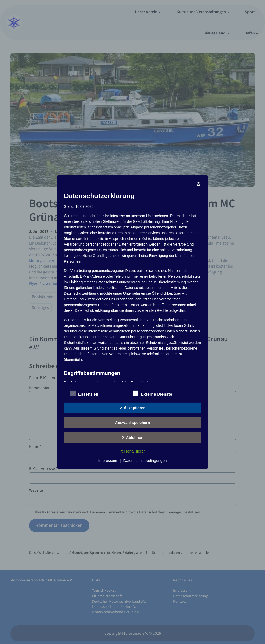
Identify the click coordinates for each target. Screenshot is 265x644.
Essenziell (84, 394)
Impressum (108, 461)
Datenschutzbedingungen (145, 461)
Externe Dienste (153, 394)
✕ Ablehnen (132, 438)
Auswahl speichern (133, 423)
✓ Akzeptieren (132, 408)
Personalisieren (132, 451)
